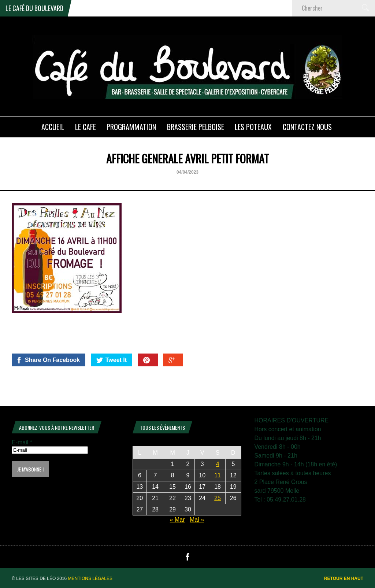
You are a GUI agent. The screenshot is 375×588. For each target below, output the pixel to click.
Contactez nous (307, 127)
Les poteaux (253, 127)
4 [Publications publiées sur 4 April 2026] (218, 464)
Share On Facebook (48, 360)
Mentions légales (90, 578)
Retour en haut (344, 578)
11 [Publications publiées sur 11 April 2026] (218, 475)
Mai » (197, 520)
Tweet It (112, 360)
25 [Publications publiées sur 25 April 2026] (218, 498)
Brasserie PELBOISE (196, 127)
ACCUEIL (53, 127)
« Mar (177, 520)
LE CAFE (86, 127)
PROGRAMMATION (131, 127)
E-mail (22, 442)
